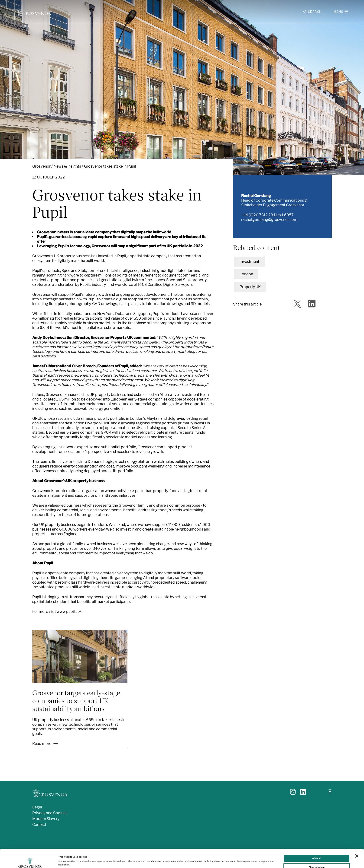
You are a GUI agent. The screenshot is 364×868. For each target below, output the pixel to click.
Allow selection (317, 850)
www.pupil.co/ (68, 612)
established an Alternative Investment (167, 395)
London (246, 274)
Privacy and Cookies (50, 813)
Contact (39, 825)
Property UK (250, 287)
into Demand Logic (97, 462)
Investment (249, 262)
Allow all (317, 841)
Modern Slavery (46, 819)
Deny (317, 858)
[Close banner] (357, 839)
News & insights (67, 166)
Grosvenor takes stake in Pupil (110, 166)
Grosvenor (41, 166)
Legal (37, 807)
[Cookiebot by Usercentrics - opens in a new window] (30, 860)
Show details (193, 860)
